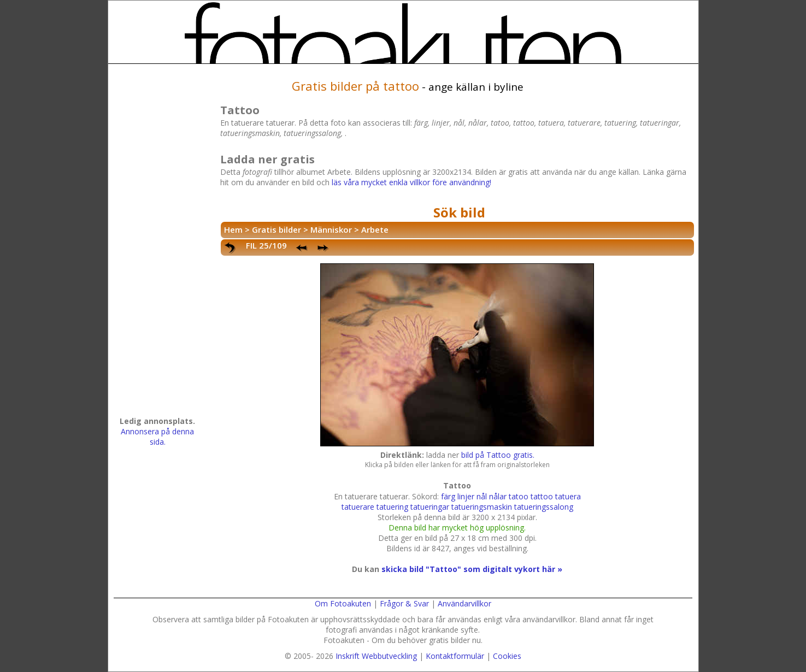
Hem (233, 229)
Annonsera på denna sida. (157, 437)
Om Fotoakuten (343, 603)
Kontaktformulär (455, 656)
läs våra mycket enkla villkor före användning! (411, 182)
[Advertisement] (157, 244)
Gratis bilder (276, 229)
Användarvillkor (464, 603)
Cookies (507, 656)
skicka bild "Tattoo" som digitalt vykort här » (472, 569)
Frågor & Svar (404, 603)
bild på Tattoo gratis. (498, 455)
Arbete (375, 229)
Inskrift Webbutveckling (376, 656)
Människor (331, 229)
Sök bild (459, 212)
